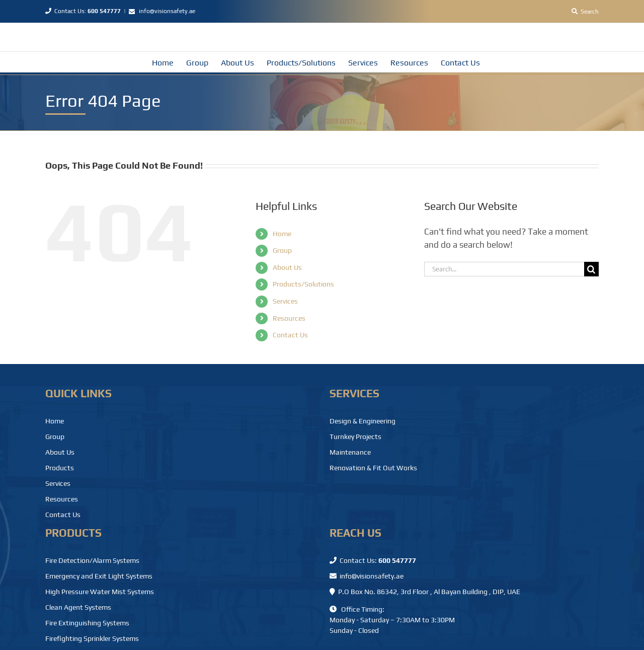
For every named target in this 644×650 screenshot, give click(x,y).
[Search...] (504, 269)
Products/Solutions (303, 284)
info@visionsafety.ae (167, 11)
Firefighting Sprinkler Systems (92, 638)
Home (282, 234)
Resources (289, 318)
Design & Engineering (363, 421)
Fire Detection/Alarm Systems (92, 560)
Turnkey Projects (355, 437)
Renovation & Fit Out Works (373, 468)
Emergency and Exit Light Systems (99, 576)
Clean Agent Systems (78, 607)
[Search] (585, 12)
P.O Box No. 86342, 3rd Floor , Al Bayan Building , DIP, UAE (425, 592)
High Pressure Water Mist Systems (100, 592)
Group (282, 250)
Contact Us (290, 335)
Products (60, 468)
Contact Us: (83, 11)
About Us (287, 267)
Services (285, 301)
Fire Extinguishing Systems (87, 623)
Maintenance (350, 452)
